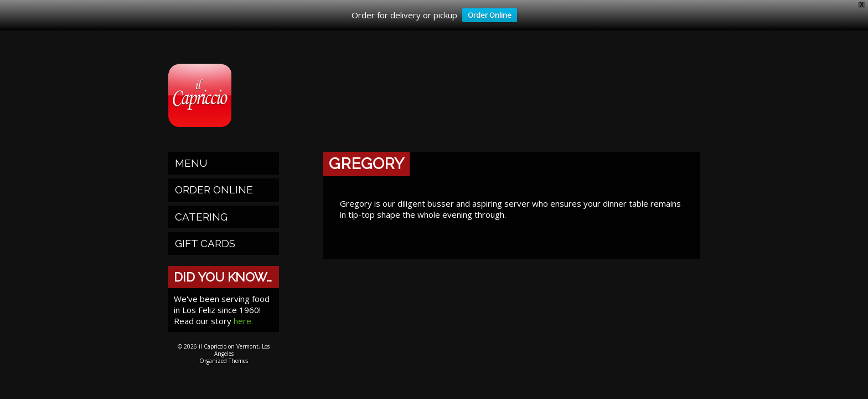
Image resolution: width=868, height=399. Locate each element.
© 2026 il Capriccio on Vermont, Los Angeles (224, 350)
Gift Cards (205, 243)
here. (243, 321)
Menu (191, 163)
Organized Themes (224, 361)
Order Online (487, 16)
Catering (201, 217)
